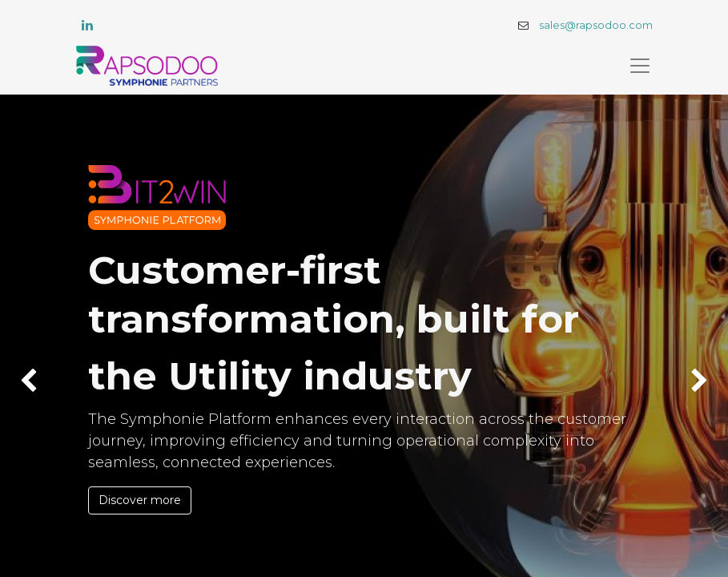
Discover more (140, 500)
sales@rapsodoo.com (596, 25)
